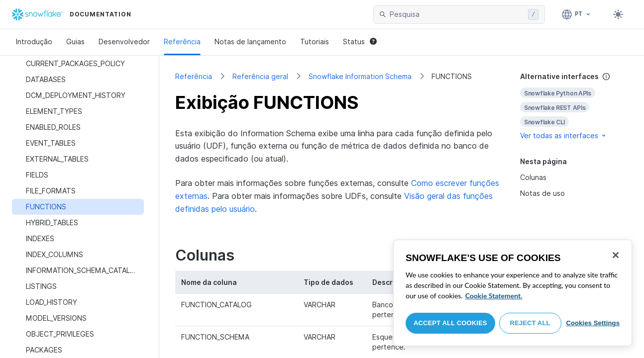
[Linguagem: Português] (577, 14)
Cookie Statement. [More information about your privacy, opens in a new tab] (494, 296)
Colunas (533, 177)
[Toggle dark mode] (618, 14)
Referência (182, 42)
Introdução (34, 42)
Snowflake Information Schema (360, 76)
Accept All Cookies (450, 323)
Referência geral (260, 76)
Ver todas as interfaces (564, 135)
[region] (513, 293)
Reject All (530, 323)
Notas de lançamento (250, 42)
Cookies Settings (593, 323)
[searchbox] (457, 14)
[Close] (616, 255)
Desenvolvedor (124, 42)
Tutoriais (315, 42)
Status (360, 42)
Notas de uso (542, 193)
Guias (75, 42)
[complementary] (574, 106)
